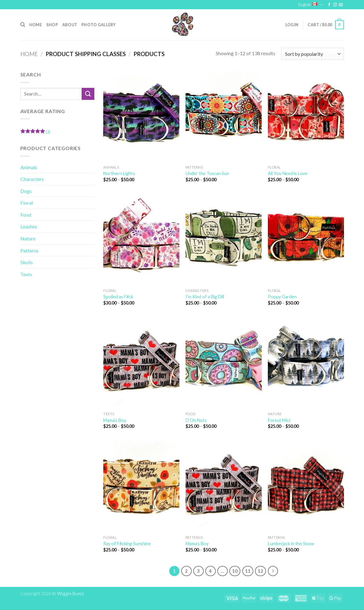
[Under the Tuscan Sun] (224, 116)
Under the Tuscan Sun (207, 173)
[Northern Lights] (141, 116)
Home (36, 25)
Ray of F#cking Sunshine (127, 544)
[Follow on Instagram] (335, 5)
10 (235, 571)
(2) (35, 133)
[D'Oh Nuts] (224, 363)
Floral (27, 203)
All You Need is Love (288, 173)
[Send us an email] (341, 5)
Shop (52, 25)
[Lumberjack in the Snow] (306, 486)
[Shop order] (312, 54)
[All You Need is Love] (306, 116)
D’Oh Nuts (196, 420)
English (311, 5)
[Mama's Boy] (141, 363)
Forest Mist (279, 420)
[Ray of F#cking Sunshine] (141, 486)
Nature (28, 238)
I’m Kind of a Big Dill (205, 297)
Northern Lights (119, 173)
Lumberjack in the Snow (291, 544)
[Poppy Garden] (306, 240)
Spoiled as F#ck (118, 297)
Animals (29, 167)
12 (260, 571)
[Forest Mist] (306, 363)
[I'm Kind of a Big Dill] (224, 240)
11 (248, 571)
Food (26, 215)
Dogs (26, 191)
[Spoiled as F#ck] (141, 240)
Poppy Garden (282, 297)
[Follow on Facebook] (329, 5)
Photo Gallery (98, 25)
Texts (26, 274)
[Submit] (88, 94)
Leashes (29, 226)
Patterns (29, 250)
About (70, 25)
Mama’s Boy (115, 420)
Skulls (27, 262)
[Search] (23, 25)
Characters (32, 179)
